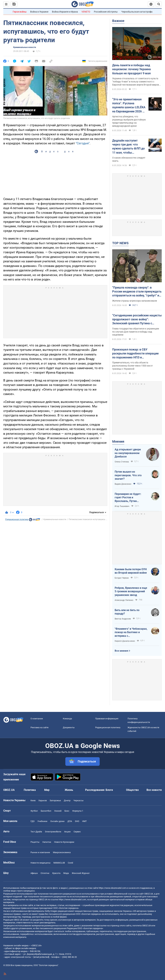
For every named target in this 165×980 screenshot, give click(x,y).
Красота (56, 873)
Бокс (67, 811)
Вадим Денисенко (123, 484)
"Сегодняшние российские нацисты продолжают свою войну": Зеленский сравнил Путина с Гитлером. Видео (137, 320)
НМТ (84, 821)
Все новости (154, 790)
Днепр (67, 800)
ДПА (70, 821)
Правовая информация (107, 719)
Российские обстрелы (106, 12)
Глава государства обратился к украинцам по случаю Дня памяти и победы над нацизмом (136, 332)
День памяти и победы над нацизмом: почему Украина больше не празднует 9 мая (132, 69)
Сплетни (45, 873)
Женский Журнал (81, 873)
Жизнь (69, 790)
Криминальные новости (25, 47)
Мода (66, 873)
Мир (47, 790)
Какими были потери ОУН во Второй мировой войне (131, 571)
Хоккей (58, 811)
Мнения (118, 441)
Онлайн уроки (57, 821)
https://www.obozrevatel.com (112, 888)
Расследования (95, 790)
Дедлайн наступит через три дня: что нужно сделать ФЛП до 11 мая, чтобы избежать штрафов (128, 147)
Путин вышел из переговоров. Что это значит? (128, 475)
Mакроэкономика (62, 852)
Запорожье (55, 800)
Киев (33, 800)
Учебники (42, 821)
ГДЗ (33, 821)
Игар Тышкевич (122, 506)
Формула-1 (78, 811)
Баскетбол (46, 811)
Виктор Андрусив (123, 619)
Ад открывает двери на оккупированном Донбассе (128, 453)
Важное (118, 21)
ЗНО (77, 821)
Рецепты (35, 842)
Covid (70, 863)
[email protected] (41, 957)
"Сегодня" (83, 143)
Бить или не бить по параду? (127, 612)
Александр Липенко (124, 600)
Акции (67, 832)
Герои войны (20, 12)
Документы (69, 727)
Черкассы (78, 800)
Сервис (77, 832)
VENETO (86, 12)
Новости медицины (41, 863)
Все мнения (121, 651)
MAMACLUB (59, 863)
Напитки (47, 842)
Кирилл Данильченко (125, 641)
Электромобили (53, 832)
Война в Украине (39, 12)
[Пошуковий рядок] (159, 4)
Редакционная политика (17, 519)
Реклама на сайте (40, 727)
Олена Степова (122, 462)
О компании (37, 719)
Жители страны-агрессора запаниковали (135, 301)
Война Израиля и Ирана (65, 12)
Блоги (109, 790)
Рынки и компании (40, 852)
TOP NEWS (120, 243)
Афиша (34, 873)
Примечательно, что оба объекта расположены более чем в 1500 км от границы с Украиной (132, 366)
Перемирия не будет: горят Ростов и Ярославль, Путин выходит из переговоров (130, 498)
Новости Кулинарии (64, 842)
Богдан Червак (122, 578)
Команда (67, 719)
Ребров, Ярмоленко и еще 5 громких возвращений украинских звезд (131, 591)
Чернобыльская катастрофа (137, 12)
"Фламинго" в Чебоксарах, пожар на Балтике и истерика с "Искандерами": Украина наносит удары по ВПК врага (131, 632)
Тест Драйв (36, 832)
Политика (30, 790)
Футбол (34, 811)
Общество (132, 790)
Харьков (43, 800)
